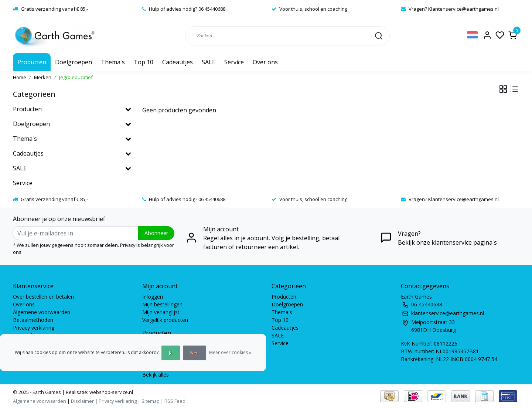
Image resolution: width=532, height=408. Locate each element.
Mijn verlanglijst (161, 312)
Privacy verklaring (34, 328)
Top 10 (144, 62)
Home (20, 77)
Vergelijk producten (165, 320)
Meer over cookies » (230, 352)
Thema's (113, 62)
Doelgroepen (74, 62)
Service (234, 62)
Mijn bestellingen (162, 304)
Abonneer (156, 233)
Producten (32, 62)
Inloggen (153, 297)
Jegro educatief (76, 77)
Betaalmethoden (33, 320)
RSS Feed (175, 401)
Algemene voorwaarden (42, 312)
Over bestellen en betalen (43, 297)
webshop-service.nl (111, 392)
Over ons (265, 62)
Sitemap (151, 401)
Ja (171, 353)
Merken (43, 77)
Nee (195, 353)
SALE (209, 62)
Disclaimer (82, 401)
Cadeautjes (178, 62)
